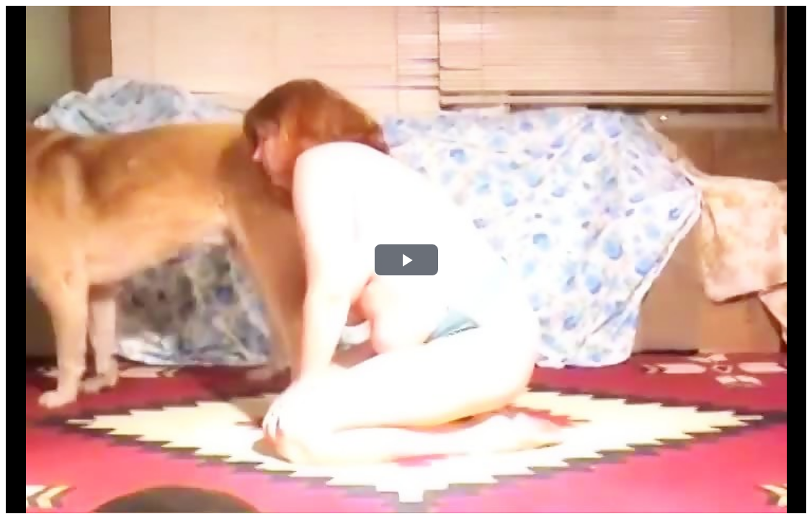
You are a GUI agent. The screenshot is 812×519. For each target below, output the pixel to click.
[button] (406, 260)
